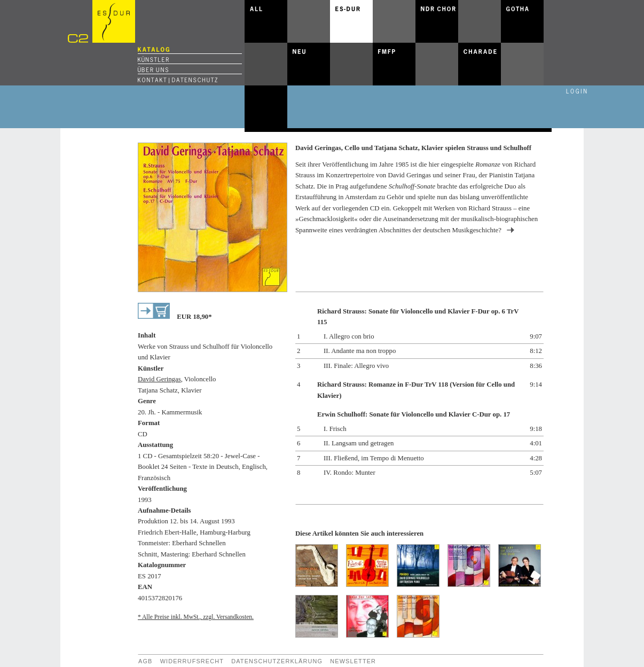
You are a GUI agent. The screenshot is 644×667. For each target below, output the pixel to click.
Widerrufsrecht (192, 661)
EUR (194, 317)
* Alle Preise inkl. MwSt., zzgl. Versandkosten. (196, 617)
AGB (145, 661)
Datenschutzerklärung (277, 661)
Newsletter (353, 661)
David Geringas (159, 379)
